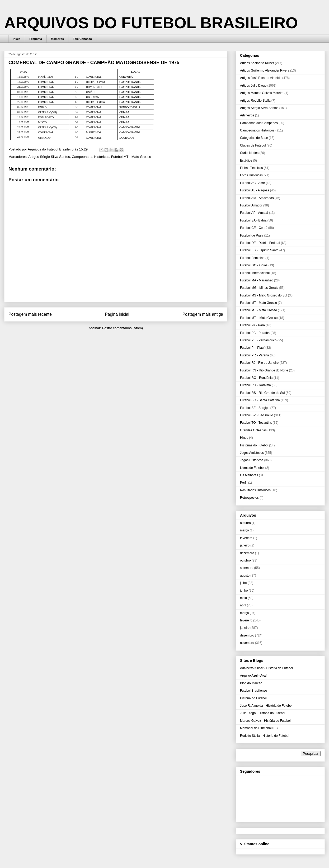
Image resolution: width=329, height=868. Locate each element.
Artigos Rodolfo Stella (255, 101)
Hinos (244, 438)
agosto (245, 575)
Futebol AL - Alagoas (255, 190)
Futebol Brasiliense (253, 691)
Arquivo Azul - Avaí (253, 676)
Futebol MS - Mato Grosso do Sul (264, 295)
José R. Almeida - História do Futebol (266, 706)
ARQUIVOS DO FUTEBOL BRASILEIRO (151, 23)
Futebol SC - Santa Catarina (260, 400)
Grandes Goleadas (253, 430)
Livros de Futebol (252, 468)
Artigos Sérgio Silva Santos (49, 157)
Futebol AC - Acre (252, 183)
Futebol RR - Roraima (255, 385)
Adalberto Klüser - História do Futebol (266, 668)
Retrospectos (249, 498)
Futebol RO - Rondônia (256, 378)
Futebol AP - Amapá (254, 213)
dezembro (247, 553)
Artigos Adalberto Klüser (257, 63)
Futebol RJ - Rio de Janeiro (259, 363)
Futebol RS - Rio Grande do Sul (262, 393)
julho (243, 583)
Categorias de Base (254, 138)
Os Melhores (249, 475)
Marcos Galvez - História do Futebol (265, 721)
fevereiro (246, 538)
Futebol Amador (251, 205)
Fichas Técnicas (251, 168)
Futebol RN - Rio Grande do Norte (264, 370)
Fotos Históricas (251, 175)
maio (243, 598)
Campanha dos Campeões (259, 123)
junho (244, 591)
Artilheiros (247, 115)
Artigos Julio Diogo (253, 86)
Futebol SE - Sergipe (255, 408)
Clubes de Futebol (253, 145)
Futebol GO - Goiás (254, 265)
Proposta (36, 39)
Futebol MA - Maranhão (257, 280)
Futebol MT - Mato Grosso (131, 157)
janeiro (245, 545)
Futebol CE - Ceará (254, 228)
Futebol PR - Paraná (254, 355)
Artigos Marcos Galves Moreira (262, 93)
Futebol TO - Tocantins (256, 423)
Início (17, 39)
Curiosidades (249, 153)
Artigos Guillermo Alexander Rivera (265, 70)
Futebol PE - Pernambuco (258, 340)
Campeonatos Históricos (91, 157)
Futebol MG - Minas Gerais (259, 288)
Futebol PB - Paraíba (255, 333)
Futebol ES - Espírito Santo (259, 250)
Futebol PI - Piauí (252, 348)
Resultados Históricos (255, 490)
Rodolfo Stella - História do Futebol (265, 736)
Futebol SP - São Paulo (257, 415)
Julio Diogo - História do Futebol (263, 713)
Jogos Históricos (252, 460)
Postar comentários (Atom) (122, 328)
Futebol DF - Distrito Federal (260, 243)
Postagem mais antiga (203, 314)
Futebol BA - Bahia (253, 220)
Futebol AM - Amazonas (257, 198)
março (244, 530)
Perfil (244, 483)
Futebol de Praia (252, 235)
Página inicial (117, 314)
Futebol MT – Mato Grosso (259, 318)
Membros (57, 39)
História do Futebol (253, 698)
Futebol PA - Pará (252, 325)
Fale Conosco (82, 39)
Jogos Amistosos (252, 453)
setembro (247, 568)
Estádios (246, 161)
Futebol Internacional (255, 273)
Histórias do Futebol (254, 445)
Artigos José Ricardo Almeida (261, 78)
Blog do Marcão (251, 683)
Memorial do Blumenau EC (259, 728)
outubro (245, 523)
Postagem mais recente (30, 314)
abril (243, 605)
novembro (247, 643)
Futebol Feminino (252, 258)
